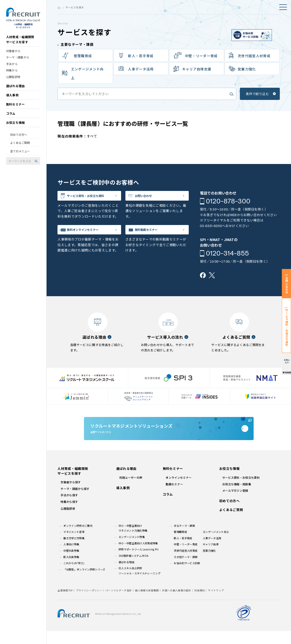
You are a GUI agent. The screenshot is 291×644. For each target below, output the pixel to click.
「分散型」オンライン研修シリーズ (84, 582)
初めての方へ (19, 138)
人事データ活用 (212, 551)
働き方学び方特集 (74, 551)
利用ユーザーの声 (131, 490)
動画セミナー (174, 497)
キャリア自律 (211, 557)
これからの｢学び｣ (74, 576)
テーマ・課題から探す (75, 502)
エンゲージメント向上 (87, 73)
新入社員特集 (71, 570)
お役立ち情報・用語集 (237, 497)
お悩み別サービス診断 (187, 576)
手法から (12, 67)
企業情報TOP (65, 603)
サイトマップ (216, 603)
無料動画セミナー (152, 233)
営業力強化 (247, 69)
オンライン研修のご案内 (78, 538)
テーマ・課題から (18, 61)
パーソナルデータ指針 (119, 603)
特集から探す (69, 514)
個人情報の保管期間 (147, 603)
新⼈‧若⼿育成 (141, 56)
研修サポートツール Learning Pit (139, 562)
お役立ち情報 (16, 126)
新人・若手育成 (183, 551)
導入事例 (12, 99)
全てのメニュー (20, 155)
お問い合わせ (148, 197)
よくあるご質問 (20, 146)
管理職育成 (83, 56)
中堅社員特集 (71, 564)
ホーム (59, 8)
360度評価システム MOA (133, 569)
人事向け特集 (71, 557)
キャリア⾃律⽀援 (197, 69)
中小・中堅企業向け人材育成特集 (138, 556)
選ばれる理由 (16, 90)
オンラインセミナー (179, 490)
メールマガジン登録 (235, 503)
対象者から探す (71, 495)
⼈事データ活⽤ (141, 69)
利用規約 (200, 603)
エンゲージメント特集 (132, 550)
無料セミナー (16, 108)
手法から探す (69, 508)
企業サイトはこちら (169, 436)
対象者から (13, 54)
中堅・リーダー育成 (201, 56)
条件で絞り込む (257, 94)
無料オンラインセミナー (90, 233)
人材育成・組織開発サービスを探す (20, 43)
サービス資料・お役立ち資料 (93, 197)
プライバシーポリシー (89, 603)
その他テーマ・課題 (186, 570)
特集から (12, 74)
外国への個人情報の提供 (177, 603)
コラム (11, 117)
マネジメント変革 (74, 545)
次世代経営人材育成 (254, 56)
